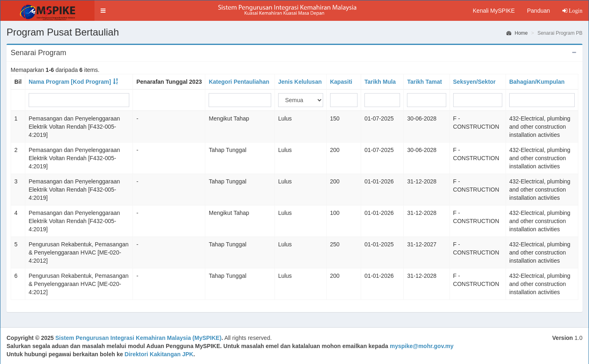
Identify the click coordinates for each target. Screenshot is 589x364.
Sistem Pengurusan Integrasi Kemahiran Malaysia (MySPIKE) (138, 338)
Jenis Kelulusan (300, 82)
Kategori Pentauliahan (239, 82)
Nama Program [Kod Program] (70, 82)
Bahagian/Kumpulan (537, 82)
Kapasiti (341, 82)
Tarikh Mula (380, 82)
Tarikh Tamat (424, 82)
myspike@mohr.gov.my (422, 346)
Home (517, 33)
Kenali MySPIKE (494, 11)
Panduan (538, 11)
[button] (103, 11)
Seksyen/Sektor (474, 82)
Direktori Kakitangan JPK (159, 354)
